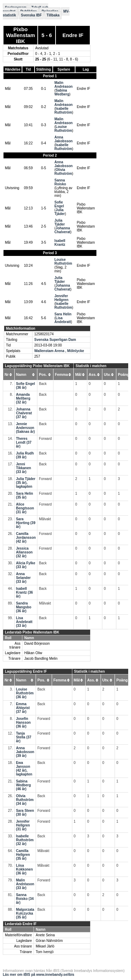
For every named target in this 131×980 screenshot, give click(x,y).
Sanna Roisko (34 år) (25, 899)
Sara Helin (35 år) (25, 495)
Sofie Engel (59, 204)
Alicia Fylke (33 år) (26, 565)
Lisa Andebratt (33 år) (24, 622)
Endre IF (73, 35)
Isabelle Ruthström (63, 110)
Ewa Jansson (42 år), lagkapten (24, 768)
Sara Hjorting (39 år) (26, 523)
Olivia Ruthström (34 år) (25, 800)
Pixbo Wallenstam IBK (20, 35)
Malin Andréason (64, 85)
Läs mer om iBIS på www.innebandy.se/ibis (39, 975)
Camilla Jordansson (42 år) (26, 538)
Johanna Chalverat (63, 230)
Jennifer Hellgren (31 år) (23, 825)
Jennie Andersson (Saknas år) (26, 428)
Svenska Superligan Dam (55, 340)
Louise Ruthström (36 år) (25, 693)
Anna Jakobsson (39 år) (25, 752)
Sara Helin (63, 314)
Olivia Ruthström (63, 172)
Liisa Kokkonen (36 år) (24, 869)
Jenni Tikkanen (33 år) (24, 468)
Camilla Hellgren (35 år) (23, 855)
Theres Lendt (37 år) (24, 442)
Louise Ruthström (63, 129)
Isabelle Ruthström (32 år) (25, 840)
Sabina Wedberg (62, 92)
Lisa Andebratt (63, 320)
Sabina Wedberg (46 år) (24, 785)
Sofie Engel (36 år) (26, 386)
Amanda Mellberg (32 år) (23, 398)
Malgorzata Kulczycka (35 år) (25, 913)
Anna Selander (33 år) (23, 578)
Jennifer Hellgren (61, 298)
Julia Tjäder (60, 212)
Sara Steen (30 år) (25, 813)
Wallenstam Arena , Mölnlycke (59, 351)
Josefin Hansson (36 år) (23, 723)
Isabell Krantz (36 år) (24, 592)
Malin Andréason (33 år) (25, 884)
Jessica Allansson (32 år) (24, 552)
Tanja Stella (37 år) (24, 737)
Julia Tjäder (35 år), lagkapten (26, 483)
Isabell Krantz (60, 243)
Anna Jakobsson (64, 139)
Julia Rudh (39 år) (25, 455)
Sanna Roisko (60, 182)
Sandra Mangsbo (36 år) (24, 607)
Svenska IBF (31, 15)
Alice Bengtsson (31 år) (25, 508)
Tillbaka (53, 15)
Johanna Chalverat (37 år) (24, 413)
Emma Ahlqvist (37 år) (23, 708)
